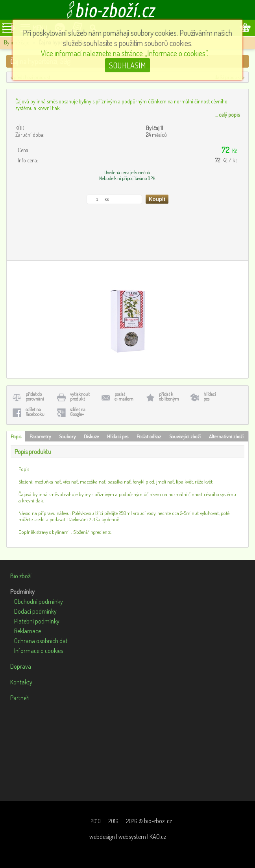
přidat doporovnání (35, 396)
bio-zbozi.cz (158, 821)
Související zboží (185, 436)
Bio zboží (21, 576)
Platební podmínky (37, 621)
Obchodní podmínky (39, 601)
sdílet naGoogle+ (78, 412)
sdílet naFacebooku (35, 412)
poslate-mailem (124, 396)
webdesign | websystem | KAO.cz (128, 837)
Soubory (67, 436)
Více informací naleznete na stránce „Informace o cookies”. (125, 53)
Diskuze (91, 436)
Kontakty (21, 682)
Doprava (21, 666)
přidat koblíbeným (169, 396)
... (227, 115)
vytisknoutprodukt (80, 396)
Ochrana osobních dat (41, 641)
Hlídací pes (118, 436)
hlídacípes (210, 396)
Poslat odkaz (149, 436)
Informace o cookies (39, 651)
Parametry (40, 436)
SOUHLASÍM (128, 65)
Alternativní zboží (226, 436)
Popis (16, 436)
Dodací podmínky (35, 611)
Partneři (20, 698)
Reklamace (28, 631)
